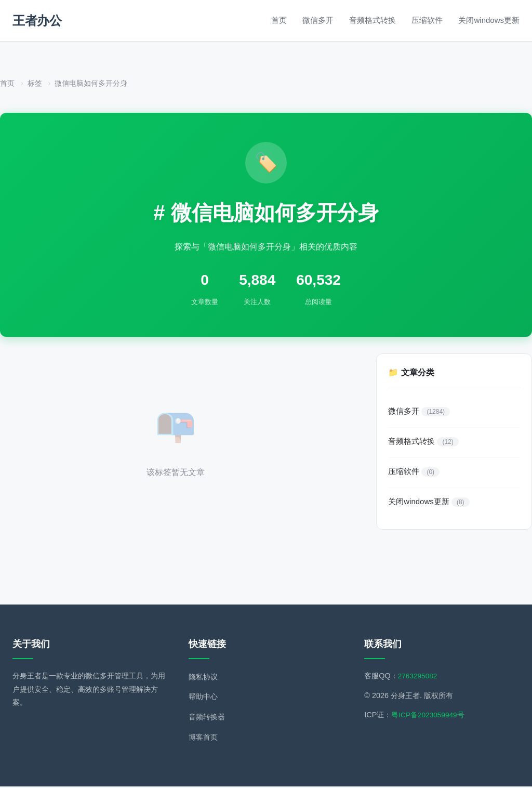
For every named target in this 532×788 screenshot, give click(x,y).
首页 (279, 20)
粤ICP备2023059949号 (429, 717)
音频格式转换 (373, 20)
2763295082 (419, 677)
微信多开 (318, 20)
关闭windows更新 (489, 20)
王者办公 (37, 21)
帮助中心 (203, 699)
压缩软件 (427, 20)
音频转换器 (207, 719)
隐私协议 (203, 678)
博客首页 (203, 739)
